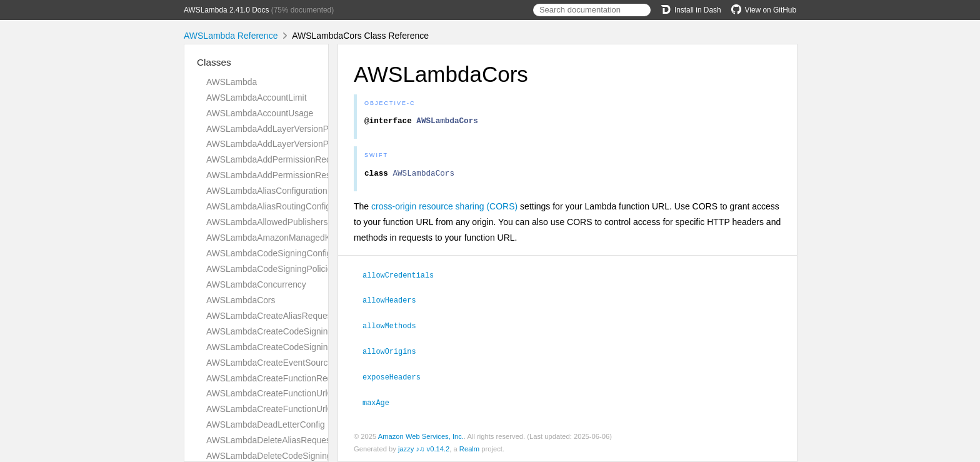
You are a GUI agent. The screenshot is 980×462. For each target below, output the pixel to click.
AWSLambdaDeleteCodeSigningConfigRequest (297, 456)
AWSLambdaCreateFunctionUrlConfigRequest (295, 393)
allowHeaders (395, 303)
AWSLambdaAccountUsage (260, 113)
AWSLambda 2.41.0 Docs (226, 10)
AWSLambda (232, 82)
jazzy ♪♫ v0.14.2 (424, 449)
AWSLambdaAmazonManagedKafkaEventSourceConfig (314, 238)
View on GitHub (764, 10)
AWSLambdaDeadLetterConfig (266, 424)
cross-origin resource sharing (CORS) (444, 210)
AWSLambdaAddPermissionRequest (277, 159)
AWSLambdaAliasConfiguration (267, 191)
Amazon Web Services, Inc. (421, 436)
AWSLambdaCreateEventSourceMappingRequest (302, 363)
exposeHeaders (397, 378)
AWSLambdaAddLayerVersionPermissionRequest (302, 129)
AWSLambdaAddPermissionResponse (280, 175)
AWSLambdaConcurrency (256, 284)
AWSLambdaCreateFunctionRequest (277, 378)
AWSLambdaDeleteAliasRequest (270, 440)
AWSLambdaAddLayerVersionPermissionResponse (306, 144)
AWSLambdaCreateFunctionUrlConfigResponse (299, 409)
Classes (214, 62)
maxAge (381, 403)
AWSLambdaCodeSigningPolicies (271, 269)
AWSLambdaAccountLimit (256, 98)
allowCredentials (403, 278)
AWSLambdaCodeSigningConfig (269, 253)
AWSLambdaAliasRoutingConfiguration (282, 206)
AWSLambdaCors (241, 300)
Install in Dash (691, 10)
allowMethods (395, 328)
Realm (469, 449)
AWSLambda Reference (231, 36)
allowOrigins (395, 353)
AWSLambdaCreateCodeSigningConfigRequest (298, 331)
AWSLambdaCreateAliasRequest (270, 316)
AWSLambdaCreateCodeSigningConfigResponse (302, 347)
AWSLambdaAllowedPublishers (267, 222)
